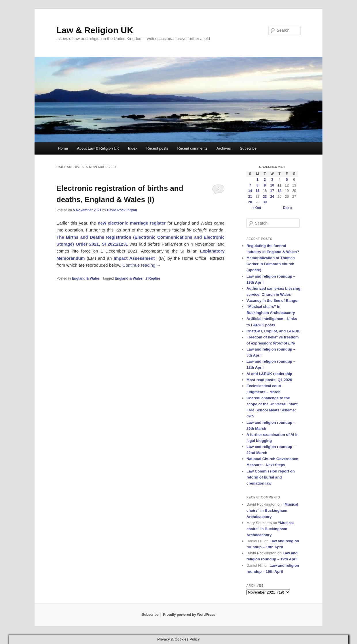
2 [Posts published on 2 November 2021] (265, 180)
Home (63, 148)
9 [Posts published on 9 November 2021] (265, 185)
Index (133, 148)
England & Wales (86, 278)
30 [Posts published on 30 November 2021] (265, 202)
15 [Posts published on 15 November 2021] (258, 191)
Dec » (288, 208)
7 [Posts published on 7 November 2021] (250, 185)
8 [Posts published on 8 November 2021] (258, 185)
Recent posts (157, 148)
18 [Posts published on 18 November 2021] (279, 191)
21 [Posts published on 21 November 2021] (250, 197)
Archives (224, 148)
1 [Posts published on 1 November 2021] (258, 180)
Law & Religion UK (95, 30)
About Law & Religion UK (98, 148)
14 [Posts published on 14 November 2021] (250, 191)
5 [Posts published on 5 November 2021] (287, 180)
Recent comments (192, 148)
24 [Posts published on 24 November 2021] (272, 197)
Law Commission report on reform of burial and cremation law (271, 477)
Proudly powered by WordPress (189, 615)
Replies (153, 278)
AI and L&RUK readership (269, 374)
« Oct (257, 208)
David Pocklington (122, 210)
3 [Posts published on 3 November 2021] (272, 180)
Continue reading (142, 265)
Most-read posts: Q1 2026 (269, 380)
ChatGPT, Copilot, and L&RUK (273, 331)
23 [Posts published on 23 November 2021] (265, 197)
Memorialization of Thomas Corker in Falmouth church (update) (271, 264)
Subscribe (248, 148)
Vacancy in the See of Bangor (273, 301)
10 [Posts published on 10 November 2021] (272, 185)
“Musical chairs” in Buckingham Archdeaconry (272, 510)
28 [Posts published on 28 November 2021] (250, 202)
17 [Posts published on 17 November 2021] (272, 191)
